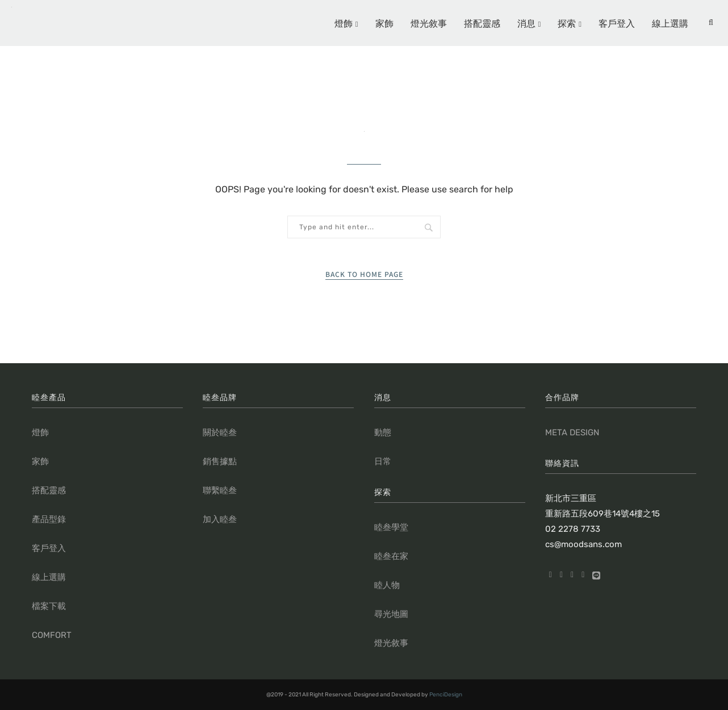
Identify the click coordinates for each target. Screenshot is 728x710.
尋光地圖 (391, 614)
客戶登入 (617, 23)
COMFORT (52, 635)
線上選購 (670, 23)
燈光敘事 (429, 23)
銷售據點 (220, 461)
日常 (383, 461)
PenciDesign (446, 695)
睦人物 (387, 585)
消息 (526, 23)
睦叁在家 (391, 556)
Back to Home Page (364, 274)
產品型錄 (49, 519)
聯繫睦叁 (220, 490)
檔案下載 (49, 606)
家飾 (384, 23)
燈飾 (344, 23)
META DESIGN (572, 432)
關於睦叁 (220, 432)
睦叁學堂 (391, 527)
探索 (567, 23)
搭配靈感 (482, 23)
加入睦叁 (220, 519)
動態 (383, 432)
